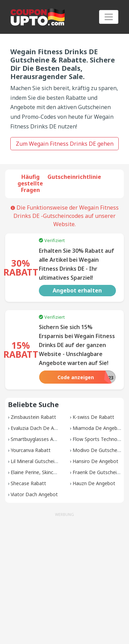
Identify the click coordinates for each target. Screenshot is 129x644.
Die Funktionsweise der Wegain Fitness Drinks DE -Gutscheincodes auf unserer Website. (65, 216)
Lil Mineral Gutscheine (35, 461)
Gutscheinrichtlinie (74, 177)
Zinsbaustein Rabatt (33, 417)
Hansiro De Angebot (95, 461)
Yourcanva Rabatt (31, 450)
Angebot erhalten (77, 290)
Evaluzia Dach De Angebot (40, 428)
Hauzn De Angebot (94, 483)
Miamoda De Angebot (98, 428)
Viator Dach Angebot (34, 494)
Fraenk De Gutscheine (97, 472)
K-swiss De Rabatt (93, 417)
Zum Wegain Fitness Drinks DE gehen (65, 144)
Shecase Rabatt (28, 483)
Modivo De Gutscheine (98, 450)
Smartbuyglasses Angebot (40, 439)
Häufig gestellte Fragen (30, 183)
